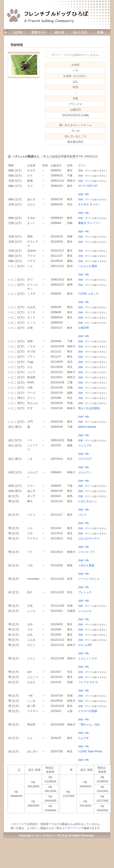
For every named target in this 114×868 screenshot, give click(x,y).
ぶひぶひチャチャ (89, 538)
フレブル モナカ (88, 682)
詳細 (80, 170)
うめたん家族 (86, 565)
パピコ (82, 515)
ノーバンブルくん (89, 579)
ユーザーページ (71, 828)
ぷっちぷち (85, 611)
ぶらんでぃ (85, 472)
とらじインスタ (88, 658)
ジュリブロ (85, 445)
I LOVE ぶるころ (88, 294)
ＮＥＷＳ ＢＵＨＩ (89, 204)
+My (87, 194)
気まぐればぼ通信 (89, 408)
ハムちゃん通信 (88, 266)
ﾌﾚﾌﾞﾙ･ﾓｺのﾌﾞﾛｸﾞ (88, 186)
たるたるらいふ (88, 501)
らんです (84, 738)
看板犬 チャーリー (89, 223)
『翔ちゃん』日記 (89, 725)
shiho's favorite (87, 427)
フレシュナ (85, 592)
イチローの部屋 (88, 711)
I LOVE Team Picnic (90, 751)
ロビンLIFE (85, 645)
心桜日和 (84, 328)
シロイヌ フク (87, 552)
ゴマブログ (85, 459)
